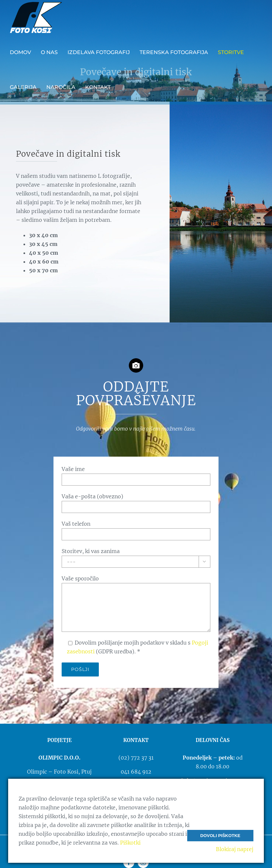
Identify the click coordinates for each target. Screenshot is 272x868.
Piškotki (130, 843)
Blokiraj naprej (235, 849)
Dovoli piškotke (220, 836)
